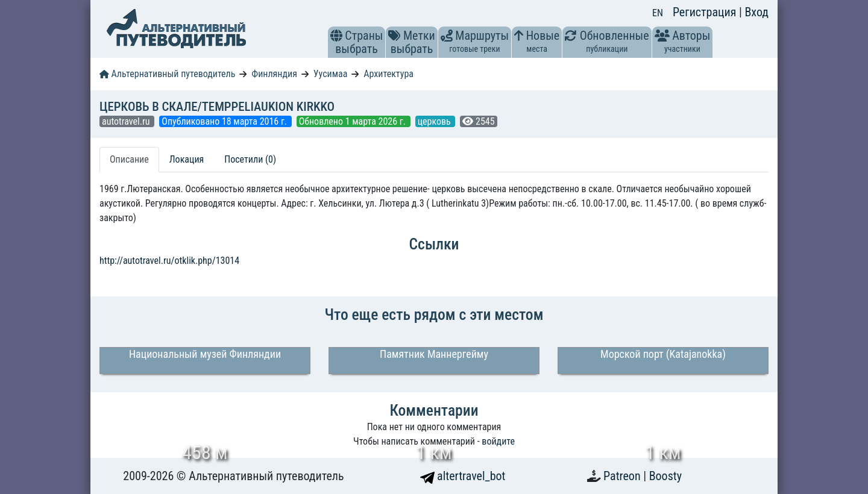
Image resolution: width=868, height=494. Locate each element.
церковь (436, 121)
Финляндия (274, 74)
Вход (756, 12)
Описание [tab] (129, 159)
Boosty (665, 476)
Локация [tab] (187, 159)
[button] (336, 36)
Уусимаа (331, 74)
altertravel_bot (463, 476)
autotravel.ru (127, 121)
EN (658, 13)
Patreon (623, 476)
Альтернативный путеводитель (167, 74)
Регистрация (706, 12)
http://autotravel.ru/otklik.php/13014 (169, 261)
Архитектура (388, 74)
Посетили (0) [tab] (250, 159)
